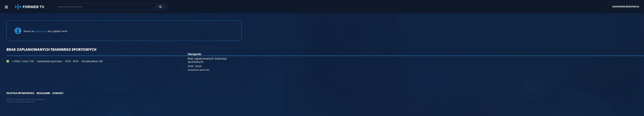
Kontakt (58, 93)
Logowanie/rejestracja (626, 7)
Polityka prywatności (20, 93)
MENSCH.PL (30, 102)
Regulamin (43, 93)
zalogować (40, 31)
